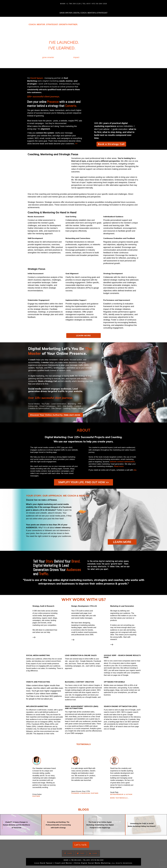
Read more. (119, 466)
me (135, 470)
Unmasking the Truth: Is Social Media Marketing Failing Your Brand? (146, 821)
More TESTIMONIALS (119, 795)
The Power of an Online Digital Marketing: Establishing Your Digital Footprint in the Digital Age (104, 821)
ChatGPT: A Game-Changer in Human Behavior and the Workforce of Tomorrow (21, 821)
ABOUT (83, 430)
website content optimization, (123, 462)
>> (76, 144)
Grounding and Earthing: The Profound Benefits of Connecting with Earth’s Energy (63, 821)
